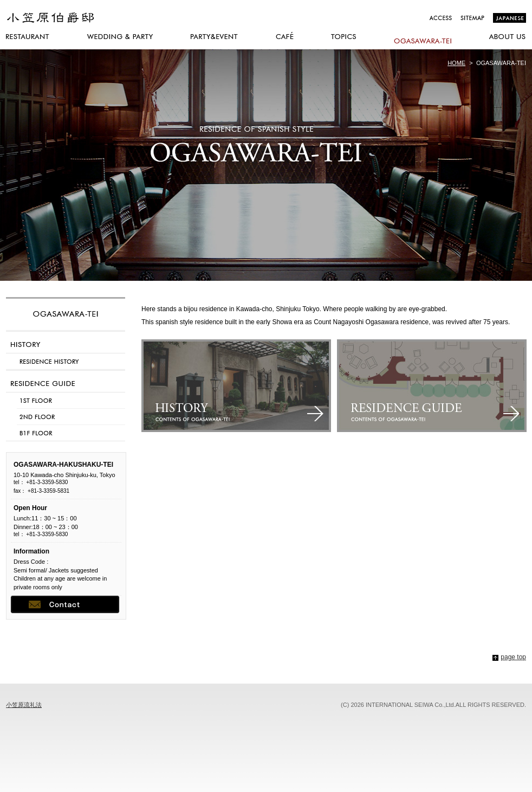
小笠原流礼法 (24, 705)
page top (513, 657)
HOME (456, 63)
